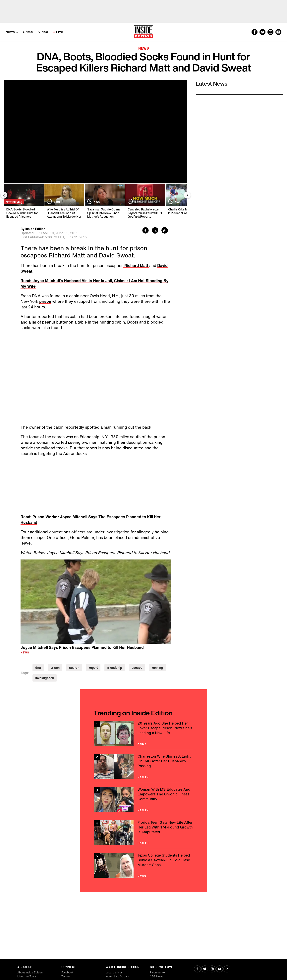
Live (60, 32)
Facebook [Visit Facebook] (67, 973)
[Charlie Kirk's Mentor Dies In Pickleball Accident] (185, 201)
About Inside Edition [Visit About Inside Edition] (30, 973)
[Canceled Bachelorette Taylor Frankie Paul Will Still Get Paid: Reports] (145, 201)
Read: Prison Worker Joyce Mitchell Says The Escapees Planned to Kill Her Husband (91, 520)
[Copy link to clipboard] (165, 231)
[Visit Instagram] (212, 969)
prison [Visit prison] (55, 668)
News (10, 32)
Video (43, 32)
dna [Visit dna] (38, 668)
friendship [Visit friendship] (115, 668)
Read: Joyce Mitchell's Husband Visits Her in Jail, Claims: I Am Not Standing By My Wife (94, 283)
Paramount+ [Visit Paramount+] (157, 973)
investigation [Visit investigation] (45, 678)
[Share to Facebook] (145, 231)
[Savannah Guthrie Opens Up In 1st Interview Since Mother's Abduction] (105, 201)
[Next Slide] (187, 195)
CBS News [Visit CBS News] (157, 977)
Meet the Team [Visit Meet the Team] (27, 977)
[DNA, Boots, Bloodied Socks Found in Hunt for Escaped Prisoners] (24, 201)
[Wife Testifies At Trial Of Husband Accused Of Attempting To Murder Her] (64, 201)
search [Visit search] (74, 668)
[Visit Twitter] (205, 969)
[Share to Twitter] (155, 231)
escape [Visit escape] (137, 668)
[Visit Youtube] (220, 969)
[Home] (143, 32)
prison (45, 301)
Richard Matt (136, 266)
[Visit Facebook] (197, 969)
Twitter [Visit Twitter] (66, 977)
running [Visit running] (157, 668)
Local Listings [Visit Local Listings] (114, 973)
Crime (28, 32)
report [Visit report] (93, 668)
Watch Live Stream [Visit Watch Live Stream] (117, 977)
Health (143, 777)
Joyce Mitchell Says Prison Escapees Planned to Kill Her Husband (82, 647)
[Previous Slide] (4, 195)
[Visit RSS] (227, 969)
